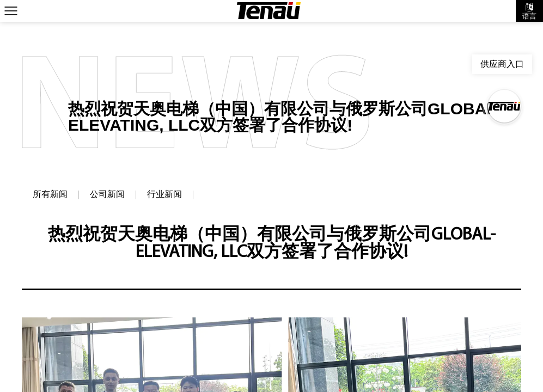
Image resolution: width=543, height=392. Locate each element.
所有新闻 (50, 195)
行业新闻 (164, 195)
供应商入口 (502, 64)
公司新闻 (107, 195)
